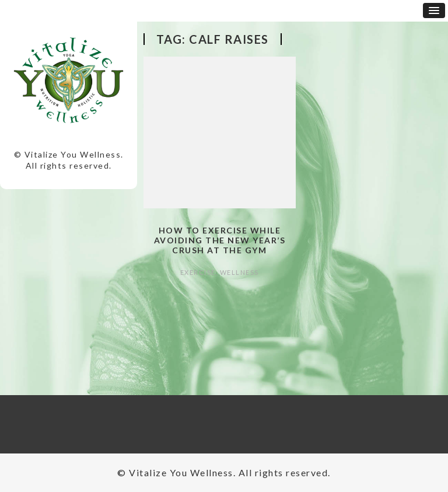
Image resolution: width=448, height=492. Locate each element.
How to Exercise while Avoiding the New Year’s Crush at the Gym (220, 240)
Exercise (198, 272)
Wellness (239, 272)
